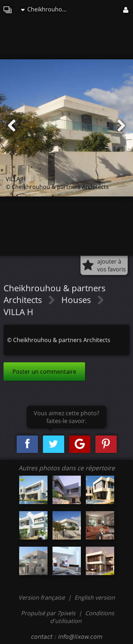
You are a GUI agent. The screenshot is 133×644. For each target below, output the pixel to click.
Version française (42, 597)
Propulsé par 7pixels (48, 613)
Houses (77, 300)
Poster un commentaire (44, 372)
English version (95, 597)
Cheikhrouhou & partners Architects (46, 9)
